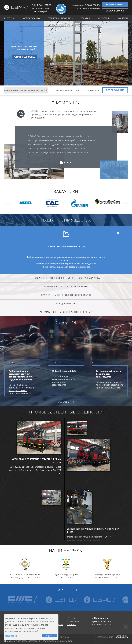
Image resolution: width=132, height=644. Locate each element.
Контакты (123, 18)
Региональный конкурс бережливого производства (109, 374)
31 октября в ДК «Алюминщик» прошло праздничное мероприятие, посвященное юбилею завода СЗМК (64, 381)
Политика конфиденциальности (57, 641)
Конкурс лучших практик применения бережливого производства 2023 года (109, 385)
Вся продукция (115, 90)
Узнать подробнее (24, 57)
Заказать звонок (115, 11)
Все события (66, 402)
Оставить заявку (115, 4)
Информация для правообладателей (22, 641)
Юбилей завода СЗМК (64, 371)
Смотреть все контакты (89, 8)
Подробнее (11, 636)
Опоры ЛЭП (93, 91)
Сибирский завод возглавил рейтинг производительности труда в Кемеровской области (20, 375)
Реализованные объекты (60, 18)
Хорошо (49, 636)
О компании (104, 18)
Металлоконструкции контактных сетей (24, 48)
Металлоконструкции (67, 91)
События (85, 18)
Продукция (10, 18)
